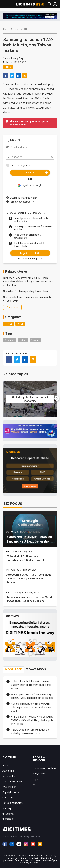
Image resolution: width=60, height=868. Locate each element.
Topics (36, 779)
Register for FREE (34, 253)
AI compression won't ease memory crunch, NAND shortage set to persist (32, 696)
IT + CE (8, 324)
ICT (26, 29)
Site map (7, 808)
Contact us (8, 798)
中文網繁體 (8, 814)
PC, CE (20, 324)
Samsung (10, 340)
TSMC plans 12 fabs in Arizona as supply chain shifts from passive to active (31, 685)
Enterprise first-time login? (23, 198)
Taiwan (35, 340)
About (6, 765)
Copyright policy (11, 792)
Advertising (8, 771)
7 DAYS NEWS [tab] (36, 669)
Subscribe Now (18, 124)
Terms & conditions (13, 781)
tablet (23, 340)
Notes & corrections (13, 803)
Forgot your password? (22, 202)
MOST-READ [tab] (14, 669)
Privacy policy (9, 787)
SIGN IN (37, 172)
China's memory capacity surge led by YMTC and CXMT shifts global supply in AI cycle (32, 720)
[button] (30, 185)
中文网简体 (8, 819)
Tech (17, 29)
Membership (9, 776)
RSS (34, 784)
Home (6, 29)
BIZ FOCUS (13, 504)
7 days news (39, 774)
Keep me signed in (20, 165)
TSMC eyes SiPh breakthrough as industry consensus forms (30, 731)
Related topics (16, 374)
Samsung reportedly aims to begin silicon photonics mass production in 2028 (32, 707)
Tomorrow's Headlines (44, 768)
